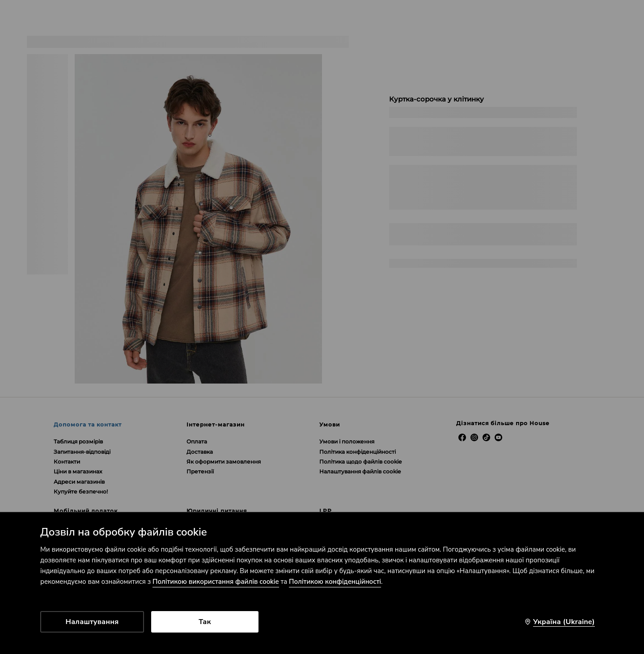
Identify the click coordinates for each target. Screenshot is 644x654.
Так (205, 622)
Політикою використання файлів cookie (216, 582)
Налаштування (92, 622)
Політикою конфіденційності (335, 582)
